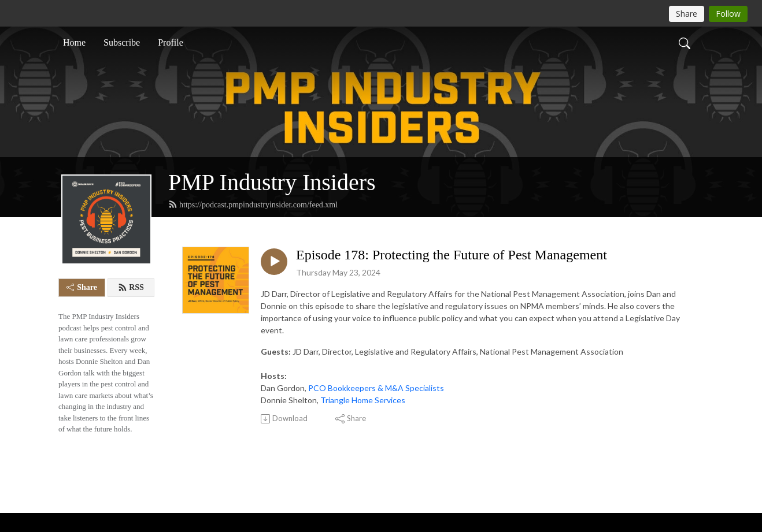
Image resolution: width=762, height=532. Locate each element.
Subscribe (122, 42)
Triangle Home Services (363, 400)
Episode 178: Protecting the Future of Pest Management (452, 255)
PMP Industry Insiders (272, 182)
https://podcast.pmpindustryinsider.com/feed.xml (253, 204)
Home (74, 42)
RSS (131, 288)
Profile (171, 42)
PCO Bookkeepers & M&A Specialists (376, 388)
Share (82, 287)
